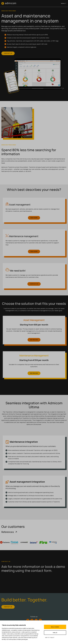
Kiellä (55, 633)
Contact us (8, 53)
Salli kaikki (55, 627)
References (9, 532)
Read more (34, 218)
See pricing (34, 340)
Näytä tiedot (50, 638)
